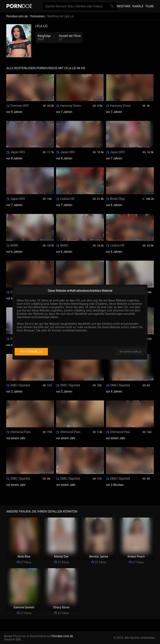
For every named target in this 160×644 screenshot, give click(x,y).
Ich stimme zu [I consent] (31, 352)
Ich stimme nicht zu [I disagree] (130, 352)
